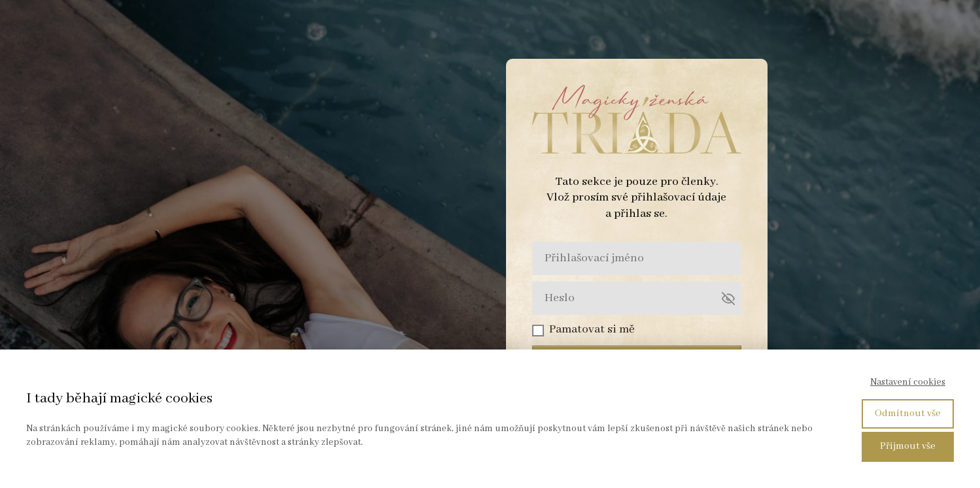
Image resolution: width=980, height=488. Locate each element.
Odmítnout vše (908, 414)
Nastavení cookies (908, 382)
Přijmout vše (908, 446)
